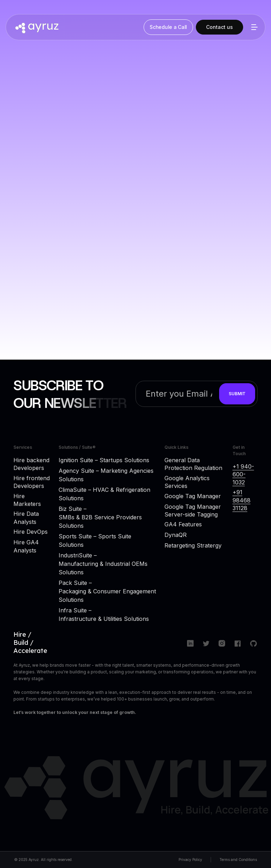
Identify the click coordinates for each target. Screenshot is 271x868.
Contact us (219, 27)
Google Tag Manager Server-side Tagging (193, 511)
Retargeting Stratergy (193, 545)
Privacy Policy (190, 860)
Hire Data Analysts (26, 518)
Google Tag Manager (193, 496)
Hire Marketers (27, 500)
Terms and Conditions (238, 860)
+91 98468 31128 (242, 500)
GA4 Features (183, 524)
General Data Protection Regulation (193, 464)
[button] (253, 27)
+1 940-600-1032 (243, 474)
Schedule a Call (168, 27)
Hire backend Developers (31, 464)
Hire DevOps (31, 532)
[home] (76, 27)
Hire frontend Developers (32, 482)
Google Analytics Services (187, 482)
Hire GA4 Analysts (26, 546)
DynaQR (176, 535)
